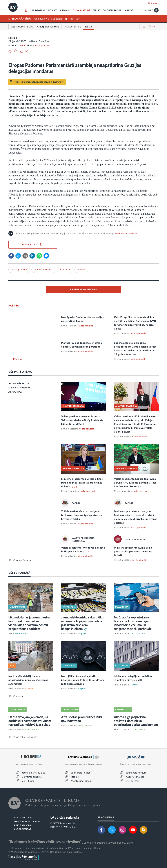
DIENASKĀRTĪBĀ (82, 10)
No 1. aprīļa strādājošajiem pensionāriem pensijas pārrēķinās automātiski (28, 680)
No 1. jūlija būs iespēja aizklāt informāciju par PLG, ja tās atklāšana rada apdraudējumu (83, 680)
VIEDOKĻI (65, 10)
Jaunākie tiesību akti (34, 773)
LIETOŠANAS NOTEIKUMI (27, 822)
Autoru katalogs (135, 777)
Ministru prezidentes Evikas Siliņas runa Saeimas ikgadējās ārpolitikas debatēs (82, 483)
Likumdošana (22, 634)
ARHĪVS (129, 10)
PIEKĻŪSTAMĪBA (23, 825)
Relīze (23, 46)
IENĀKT (155, 4)
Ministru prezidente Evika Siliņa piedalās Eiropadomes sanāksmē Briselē (133, 552)
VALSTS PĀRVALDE (19, 384)
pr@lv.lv (74, 827)
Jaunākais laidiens (81, 773)
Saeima (13, 38)
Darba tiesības (33, 730)
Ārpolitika (65, 270)
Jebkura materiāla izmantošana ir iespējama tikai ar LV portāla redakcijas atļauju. (55, 848)
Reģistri (82, 689)
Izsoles (75, 777)
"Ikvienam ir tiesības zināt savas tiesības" (45, 842)
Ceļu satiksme (138, 634)
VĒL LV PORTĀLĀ (19, 573)
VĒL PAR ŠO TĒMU (20, 372)
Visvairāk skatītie (32, 777)
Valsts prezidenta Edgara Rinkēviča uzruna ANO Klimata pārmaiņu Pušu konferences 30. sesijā (135, 483)
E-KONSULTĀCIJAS (113, 10)
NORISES (53, 10)
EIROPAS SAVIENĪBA (19, 388)
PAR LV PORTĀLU (23, 818)
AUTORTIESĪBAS (23, 829)
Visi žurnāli (132, 781)
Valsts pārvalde (42, 46)
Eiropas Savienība (44, 270)
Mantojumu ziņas (81, 781)
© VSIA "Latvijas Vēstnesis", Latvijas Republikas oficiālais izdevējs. (46, 852)
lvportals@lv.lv (68, 823)
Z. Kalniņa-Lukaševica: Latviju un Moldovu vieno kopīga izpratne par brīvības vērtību (82, 515)
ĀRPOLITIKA (15, 392)
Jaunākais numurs (136, 773)
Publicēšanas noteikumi (126, 234)
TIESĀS (97, 10)
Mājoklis (82, 634)
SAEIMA (14, 306)
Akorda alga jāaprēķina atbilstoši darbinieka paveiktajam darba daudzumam (136, 721)
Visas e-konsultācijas (25, 737)
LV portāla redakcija (65, 818)
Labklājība (30, 689)
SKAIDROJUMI (38, 10)
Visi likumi (28, 781)
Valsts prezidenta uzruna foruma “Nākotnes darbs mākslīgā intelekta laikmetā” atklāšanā (82, 420)
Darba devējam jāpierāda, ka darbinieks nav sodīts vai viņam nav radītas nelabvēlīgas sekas (30, 721)
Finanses (135, 685)
